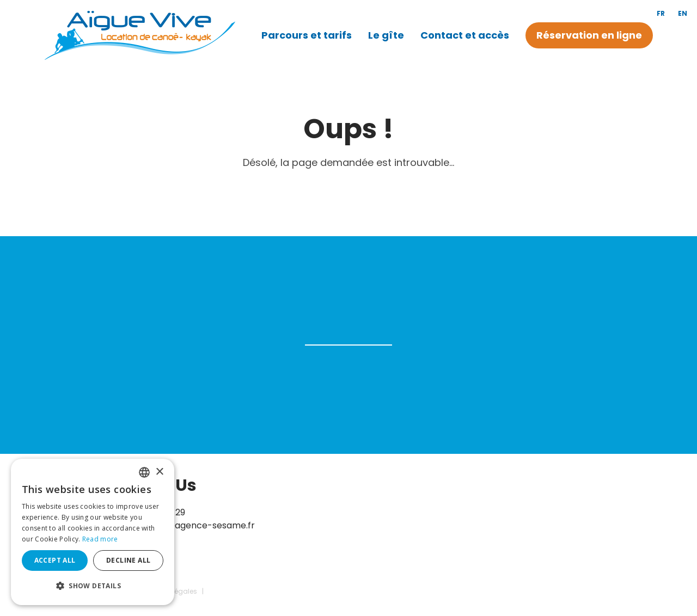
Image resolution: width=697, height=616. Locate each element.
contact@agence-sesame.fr (193, 525)
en (683, 13)
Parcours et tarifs (307, 35)
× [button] (159, 472)
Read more (100, 539)
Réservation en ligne (589, 35)
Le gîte (386, 35)
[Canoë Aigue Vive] (140, 35)
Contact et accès (465, 35)
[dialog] (93, 532)
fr (661, 13)
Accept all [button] (55, 560)
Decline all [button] (128, 560)
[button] (93, 586)
